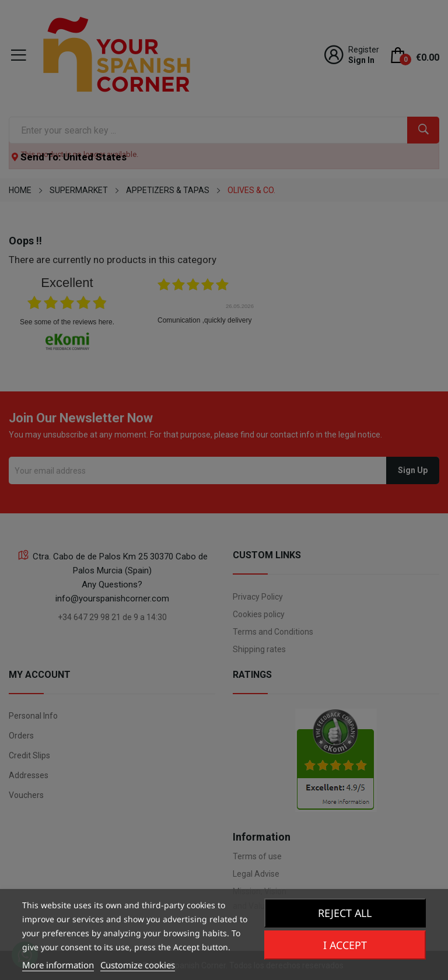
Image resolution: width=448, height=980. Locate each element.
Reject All (345, 913)
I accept (345, 945)
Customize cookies (138, 965)
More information (58, 965)
